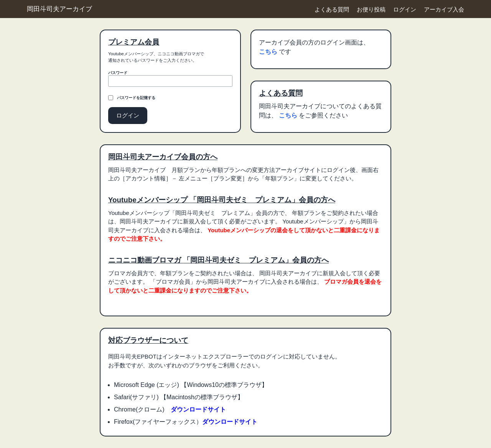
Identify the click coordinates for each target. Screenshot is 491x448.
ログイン (405, 9)
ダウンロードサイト (198, 409)
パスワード (118, 73)
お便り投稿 (371, 9)
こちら (269, 52)
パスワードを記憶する (136, 98)
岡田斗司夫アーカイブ (59, 9)
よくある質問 (332, 9)
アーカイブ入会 (444, 9)
